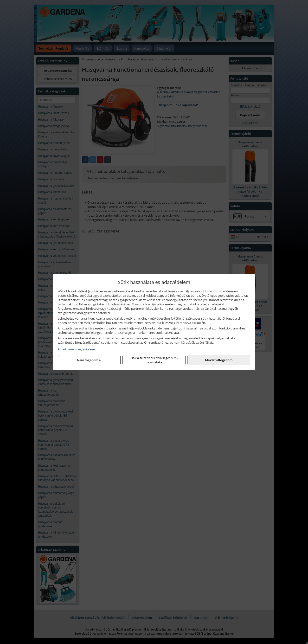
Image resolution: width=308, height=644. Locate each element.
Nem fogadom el (89, 360)
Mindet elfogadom (219, 360)
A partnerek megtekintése (76, 349)
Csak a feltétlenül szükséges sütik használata (154, 360)
